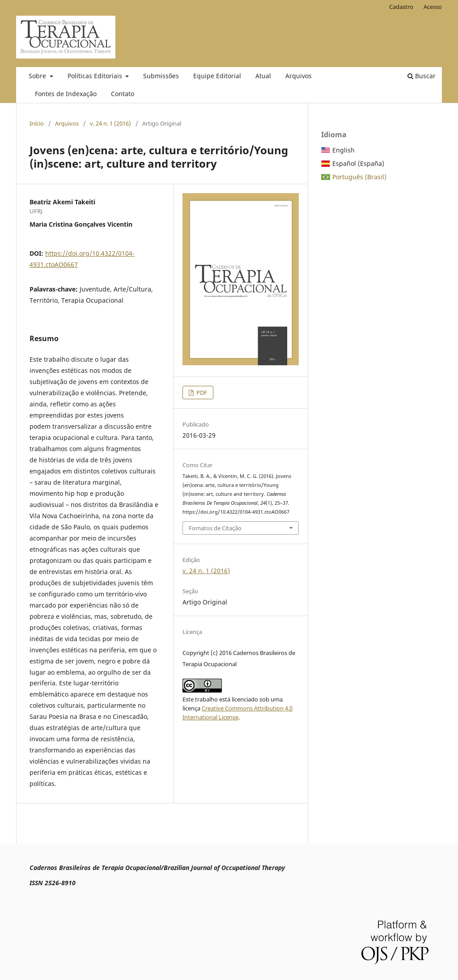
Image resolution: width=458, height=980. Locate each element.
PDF (201, 393)
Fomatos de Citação (215, 528)
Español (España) (358, 163)
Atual (263, 76)
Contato (123, 94)
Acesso (433, 7)
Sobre (38, 76)
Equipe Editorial (217, 76)
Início (37, 123)
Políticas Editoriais (96, 76)
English (343, 150)
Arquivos (299, 76)
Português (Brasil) (359, 177)
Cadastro (401, 7)
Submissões (161, 76)
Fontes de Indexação (66, 94)
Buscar (422, 76)
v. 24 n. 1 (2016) (110, 123)
